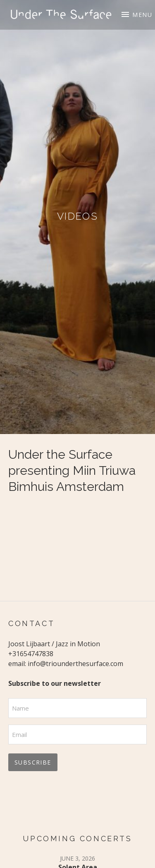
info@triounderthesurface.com (75, 664)
